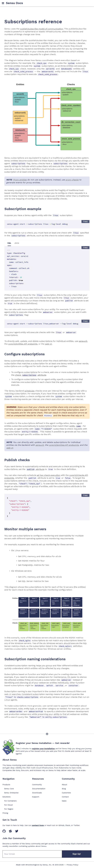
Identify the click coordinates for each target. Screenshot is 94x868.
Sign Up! (77, 854)
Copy (85, 221)
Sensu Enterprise (11, 793)
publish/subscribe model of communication (42, 29)
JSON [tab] (17, 243)
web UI (48, 344)
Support (36, 797)
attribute (35, 469)
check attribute (31, 375)
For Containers (10, 801)
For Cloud (8, 805)
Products (6, 785)
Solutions (7, 797)
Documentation (39, 789)
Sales (64, 801)
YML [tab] (9, 243)
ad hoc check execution (48, 475)
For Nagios (9, 809)
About (64, 785)
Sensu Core (9, 789)
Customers (66, 793)
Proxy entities (20, 180)
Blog (64, 789)
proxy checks (72, 180)
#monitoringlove (32, 865)
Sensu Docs (14, 3)
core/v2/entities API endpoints (23, 344)
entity (75, 426)
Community (37, 785)
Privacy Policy (72, 865)
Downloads (37, 793)
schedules (30, 391)
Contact (65, 797)
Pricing (5, 813)
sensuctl (83, 341)
